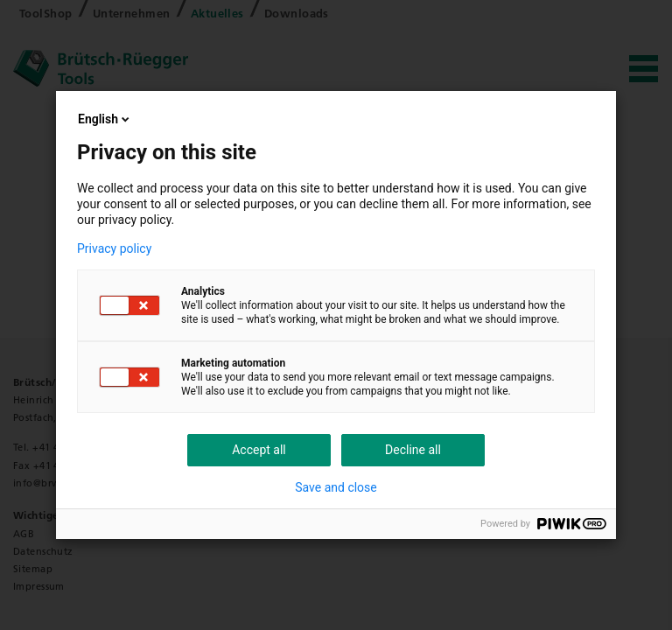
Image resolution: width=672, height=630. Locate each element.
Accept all (259, 450)
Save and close (336, 487)
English (105, 119)
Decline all (413, 450)
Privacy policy (114, 248)
